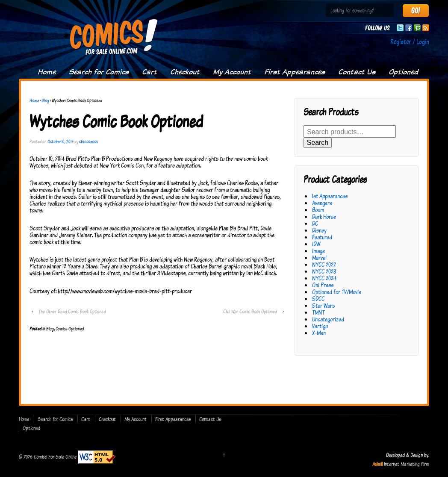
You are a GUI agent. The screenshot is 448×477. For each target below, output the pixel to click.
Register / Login (410, 41)
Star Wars (323, 305)
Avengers (322, 203)
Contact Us (357, 72)
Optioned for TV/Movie (337, 292)
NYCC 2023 (324, 271)
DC (315, 223)
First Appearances (295, 72)
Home (47, 72)
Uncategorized (328, 319)
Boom (318, 210)
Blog (45, 100)
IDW (316, 244)
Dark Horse (324, 216)
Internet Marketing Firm (407, 464)
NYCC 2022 (324, 264)
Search (318, 143)
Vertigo (320, 326)
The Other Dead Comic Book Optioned (72, 311)
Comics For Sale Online (55, 456)
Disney (319, 230)
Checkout (185, 72)
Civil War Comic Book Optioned (250, 311)
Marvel (319, 258)
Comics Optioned (70, 329)
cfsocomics (88, 141)
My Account (232, 72)
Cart (149, 72)
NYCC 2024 (324, 278)
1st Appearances (330, 196)
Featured (322, 237)
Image (318, 251)
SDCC (318, 299)
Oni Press (323, 285)
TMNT (318, 312)
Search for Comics (99, 72)
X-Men (319, 333)
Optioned (403, 72)
